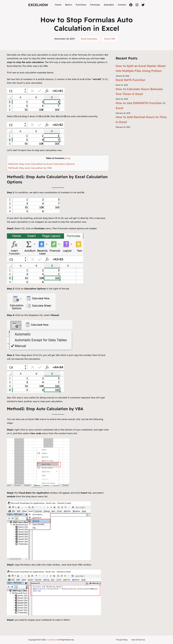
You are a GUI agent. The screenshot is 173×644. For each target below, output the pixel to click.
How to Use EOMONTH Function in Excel (141, 105)
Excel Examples (89, 39)
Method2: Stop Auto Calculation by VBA (30, 168)
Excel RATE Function (130, 80)
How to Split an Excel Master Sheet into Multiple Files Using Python (141, 68)
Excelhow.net (53, 640)
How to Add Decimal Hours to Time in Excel (141, 119)
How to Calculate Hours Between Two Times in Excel (139, 92)
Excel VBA (110, 39)
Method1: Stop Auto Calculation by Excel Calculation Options (41, 164)
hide (67, 158)
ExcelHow (38, 5)
